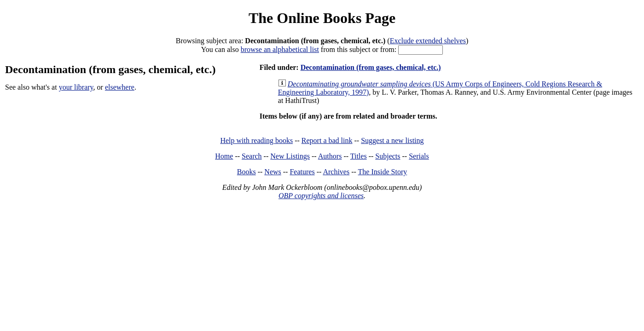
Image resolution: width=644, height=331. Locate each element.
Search (252, 156)
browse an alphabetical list (280, 49)
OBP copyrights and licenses (321, 196)
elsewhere (120, 87)
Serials (419, 156)
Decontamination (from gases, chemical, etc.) (371, 67)
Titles (359, 156)
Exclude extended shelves (428, 41)
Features (302, 172)
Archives (336, 172)
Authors (330, 156)
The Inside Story (383, 172)
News (273, 172)
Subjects (388, 156)
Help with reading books (256, 140)
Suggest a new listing (392, 140)
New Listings (290, 156)
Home (224, 156)
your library (76, 87)
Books (247, 172)
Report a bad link (327, 140)
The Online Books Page (322, 18)
